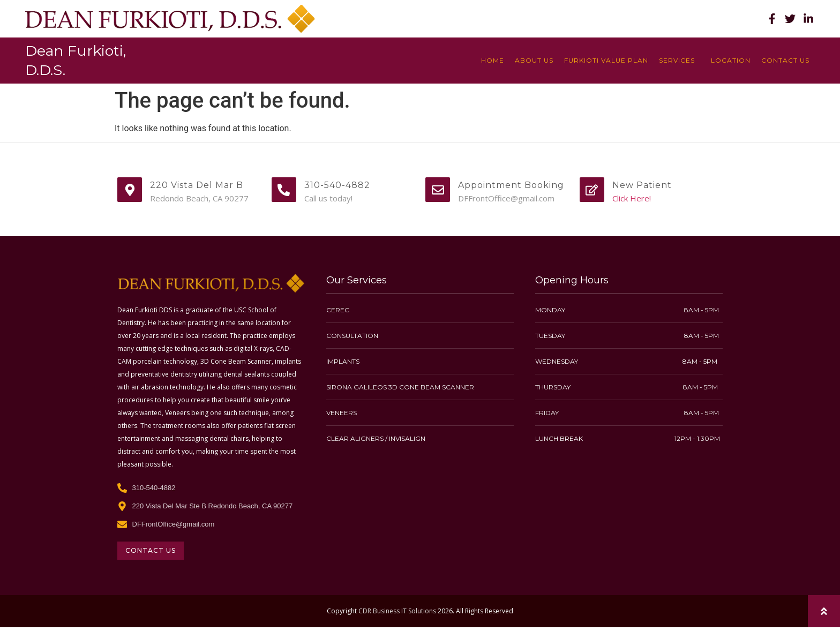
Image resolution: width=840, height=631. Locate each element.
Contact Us (785, 60)
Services (680, 61)
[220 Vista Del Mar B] (130, 190)
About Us (534, 60)
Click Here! (632, 198)
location (731, 60)
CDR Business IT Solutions (397, 611)
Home (493, 60)
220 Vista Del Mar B (197, 185)
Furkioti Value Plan (606, 60)
